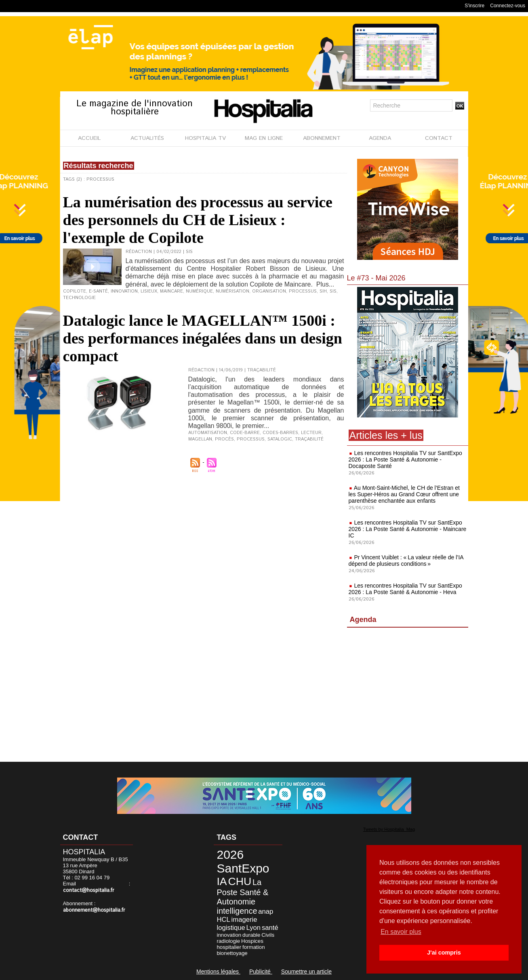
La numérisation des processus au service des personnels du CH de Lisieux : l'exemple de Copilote (198, 220)
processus (303, 291)
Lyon (254, 928)
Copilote (75, 291)
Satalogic (280, 439)
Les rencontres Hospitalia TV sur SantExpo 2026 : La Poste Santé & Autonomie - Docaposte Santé (405, 459)
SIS (333, 291)
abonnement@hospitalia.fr (94, 910)
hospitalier (229, 947)
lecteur (311, 433)
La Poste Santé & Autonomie (242, 892)
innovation (124, 291)
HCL (223, 920)
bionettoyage (232, 953)
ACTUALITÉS (147, 138)
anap (266, 912)
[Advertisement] (408, 696)
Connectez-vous (508, 6)
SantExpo (243, 868)
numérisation (232, 291)
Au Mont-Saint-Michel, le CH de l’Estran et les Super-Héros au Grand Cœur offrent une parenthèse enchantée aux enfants (404, 494)
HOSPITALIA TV (205, 138)
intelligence (237, 911)
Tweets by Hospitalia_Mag (389, 829)
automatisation (208, 433)
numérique (199, 291)
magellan (200, 439)
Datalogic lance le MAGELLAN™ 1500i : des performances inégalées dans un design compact (203, 338)
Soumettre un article (306, 972)
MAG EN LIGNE (264, 138)
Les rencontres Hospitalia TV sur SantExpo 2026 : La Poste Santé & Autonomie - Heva (405, 589)
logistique (231, 928)
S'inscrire (474, 6)
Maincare (171, 291)
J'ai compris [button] (444, 953)
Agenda (363, 620)
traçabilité (309, 439)
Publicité (261, 972)
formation (254, 947)
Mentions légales (218, 972)
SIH (323, 291)
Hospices (252, 941)
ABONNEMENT (322, 138)
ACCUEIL (89, 138)
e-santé (98, 291)
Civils (268, 935)
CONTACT (439, 138)
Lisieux (149, 291)
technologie (79, 298)
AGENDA (380, 138)
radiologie (228, 941)
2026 (230, 855)
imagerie (244, 920)
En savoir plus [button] (401, 932)
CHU (240, 881)
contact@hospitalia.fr (89, 890)
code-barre (245, 433)
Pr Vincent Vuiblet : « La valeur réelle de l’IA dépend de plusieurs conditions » (406, 561)
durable (251, 935)
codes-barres (280, 433)
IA (222, 881)
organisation (269, 291)
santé (270, 928)
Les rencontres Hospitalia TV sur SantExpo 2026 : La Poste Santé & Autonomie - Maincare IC (408, 529)
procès (224, 439)
